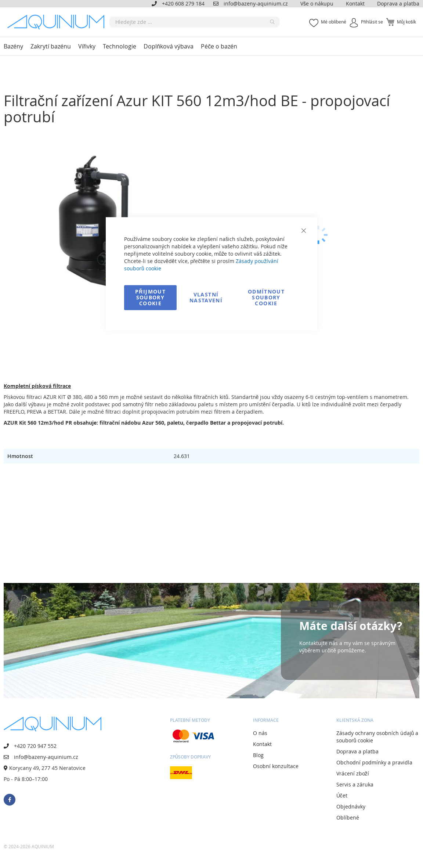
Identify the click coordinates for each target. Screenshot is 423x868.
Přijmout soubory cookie (150, 297)
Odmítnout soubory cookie (266, 297)
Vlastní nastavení (206, 297)
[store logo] (58, 22)
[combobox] (194, 22)
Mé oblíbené (334, 22)
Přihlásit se (372, 22)
